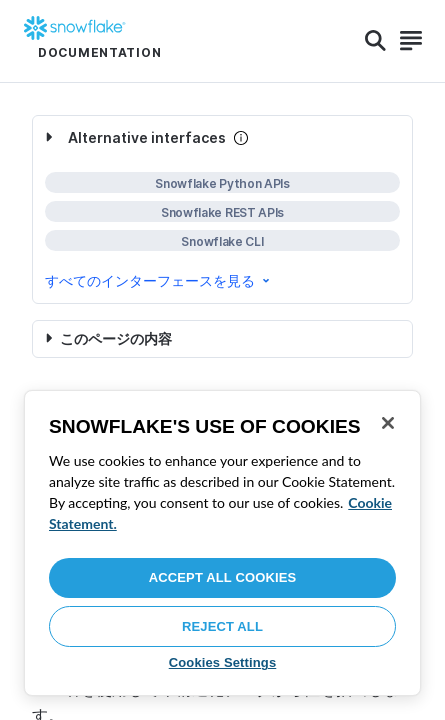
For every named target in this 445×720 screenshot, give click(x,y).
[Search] (375, 41)
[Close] (388, 423)
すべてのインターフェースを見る (159, 280)
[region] (222, 543)
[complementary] (222, 209)
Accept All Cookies (223, 577)
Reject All (222, 626)
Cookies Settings (223, 662)
